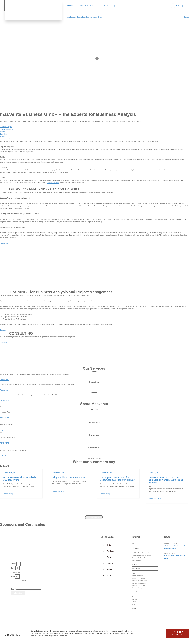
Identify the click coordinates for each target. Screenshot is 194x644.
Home (135, 544)
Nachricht (15, 589)
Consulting (4, 134)
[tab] (94, 127)
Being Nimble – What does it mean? (69, 477)
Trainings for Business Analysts (142, 553)
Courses (135, 548)
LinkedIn (110, 563)
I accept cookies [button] (178, 633)
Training (3, 132)
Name (13, 568)
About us (136, 592)
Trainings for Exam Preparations (142, 558)
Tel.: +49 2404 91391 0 (88, 6)
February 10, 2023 (10, 473)
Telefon (14, 572)
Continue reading (8, 494)
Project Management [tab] (7, 147)
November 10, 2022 (59, 473)
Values (134, 597)
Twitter (109, 545)
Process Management (139, 583)
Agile (134, 573)
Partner (135, 599)
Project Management (7, 129)
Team (134, 602)
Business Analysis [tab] (6, 139)
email (13, 577)
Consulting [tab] (4, 167)
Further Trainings (137, 560)
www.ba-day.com (53, 183)
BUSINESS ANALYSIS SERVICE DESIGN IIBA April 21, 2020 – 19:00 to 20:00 (166, 480)
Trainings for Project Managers (141, 555)
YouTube (110, 569)
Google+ (110, 557)
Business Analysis (6, 127)
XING (109, 575)
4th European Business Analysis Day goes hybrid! (19, 479)
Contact (69, 6)
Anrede (14, 564)
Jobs (134, 604)
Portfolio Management (139, 588)
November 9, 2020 (107, 473)
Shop (134, 608)
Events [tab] (2, 178)
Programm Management (140, 581)
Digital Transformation (139, 578)
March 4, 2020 (154, 473)
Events (2, 137)
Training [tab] (3, 157)
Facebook (110, 551)
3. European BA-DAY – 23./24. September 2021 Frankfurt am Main (118, 479)
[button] (187, 17)
